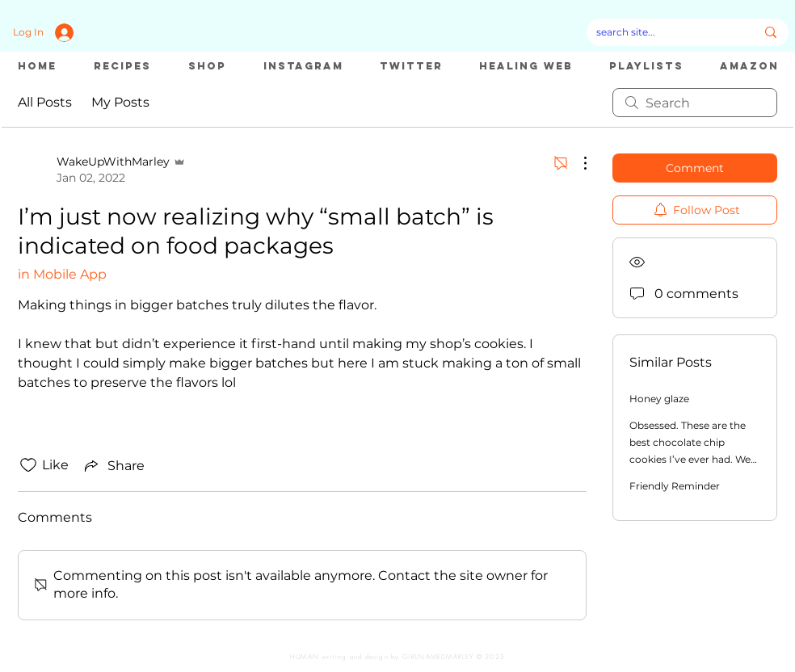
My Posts (120, 102)
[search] (695, 103)
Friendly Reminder (675, 486)
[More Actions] (577, 163)
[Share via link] (113, 465)
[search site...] (664, 32)
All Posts (45, 102)
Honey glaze (659, 399)
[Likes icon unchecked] (28, 465)
